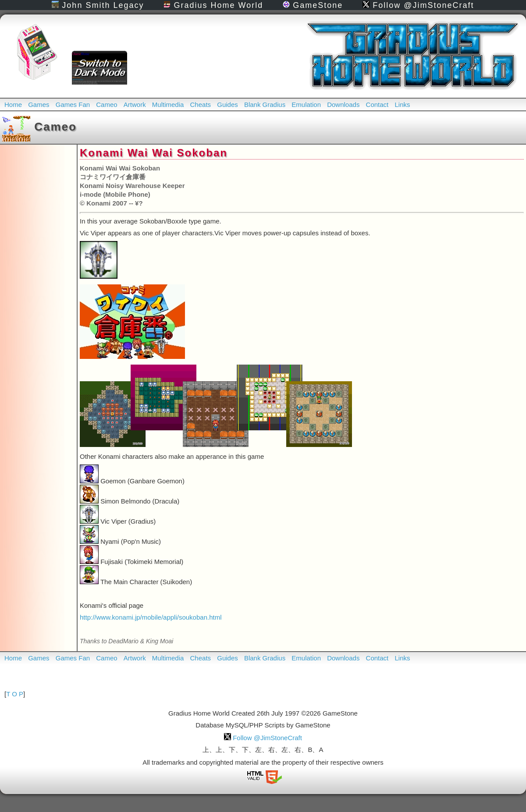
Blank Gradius (265, 105)
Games (39, 105)
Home (13, 105)
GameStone (313, 5)
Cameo (107, 105)
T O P (15, 694)
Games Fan (73, 105)
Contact (377, 105)
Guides (227, 105)
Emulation (306, 105)
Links (402, 105)
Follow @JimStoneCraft (418, 5)
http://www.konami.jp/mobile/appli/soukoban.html (151, 617)
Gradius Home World (213, 5)
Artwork (135, 105)
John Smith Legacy (98, 5)
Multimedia (168, 105)
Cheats (201, 105)
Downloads (343, 105)
